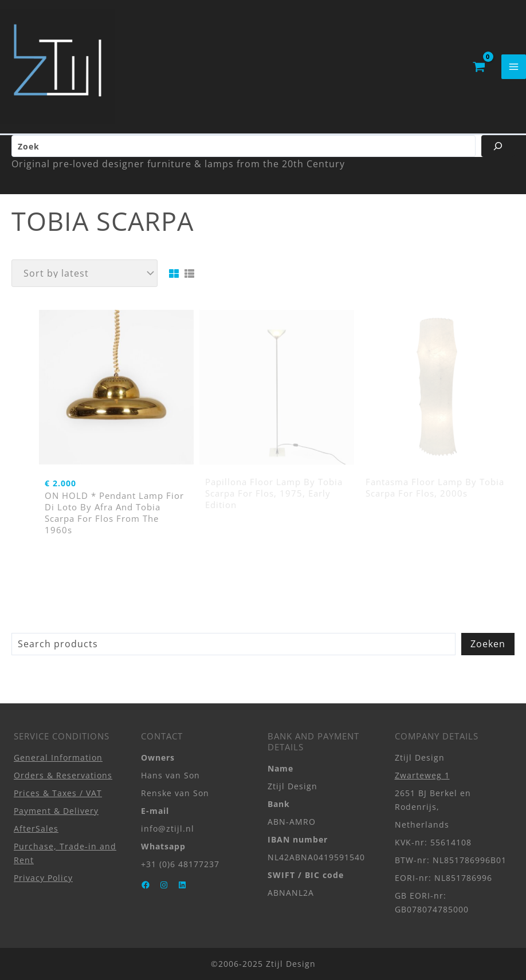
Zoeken (488, 644)
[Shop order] (85, 273)
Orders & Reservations (63, 775)
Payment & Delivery (56, 811)
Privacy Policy (43, 878)
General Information (58, 757)
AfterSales (36, 829)
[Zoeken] (498, 146)
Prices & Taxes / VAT (58, 793)
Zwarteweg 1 (422, 775)
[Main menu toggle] (514, 67)
